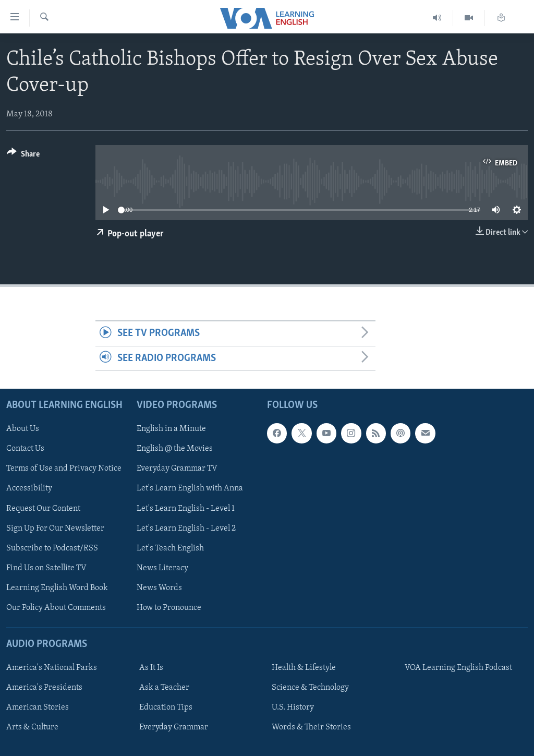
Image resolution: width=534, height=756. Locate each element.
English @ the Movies (175, 449)
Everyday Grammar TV (177, 469)
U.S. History (293, 707)
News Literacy (162, 568)
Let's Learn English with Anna (190, 489)
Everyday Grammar (174, 727)
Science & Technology (310, 688)
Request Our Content (43, 509)
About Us (23, 429)
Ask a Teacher (164, 688)
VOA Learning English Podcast (458, 668)
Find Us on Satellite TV (46, 568)
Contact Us (25, 449)
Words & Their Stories (311, 727)
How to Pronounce (169, 608)
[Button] (23, 156)
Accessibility (29, 489)
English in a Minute (171, 429)
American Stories (38, 707)
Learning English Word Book (57, 588)
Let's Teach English (170, 548)
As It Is (151, 668)
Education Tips (166, 707)
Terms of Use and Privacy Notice (64, 469)
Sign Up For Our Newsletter (55, 529)
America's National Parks (52, 668)
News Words (159, 588)
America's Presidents (44, 688)
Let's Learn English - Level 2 (186, 529)
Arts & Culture (32, 727)
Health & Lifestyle (304, 668)
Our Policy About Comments (56, 608)
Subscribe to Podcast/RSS (52, 548)
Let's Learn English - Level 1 (186, 509)
